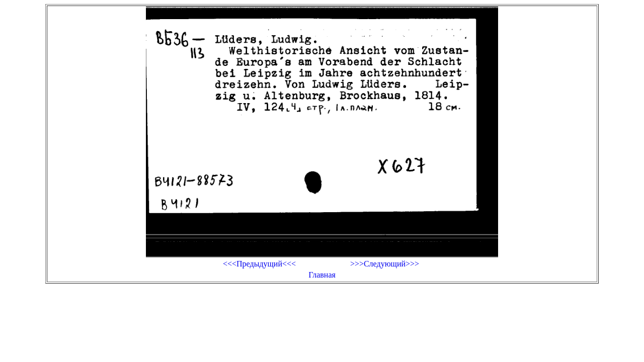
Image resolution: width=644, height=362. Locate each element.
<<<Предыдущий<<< (259, 264)
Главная (322, 275)
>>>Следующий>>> (385, 264)
